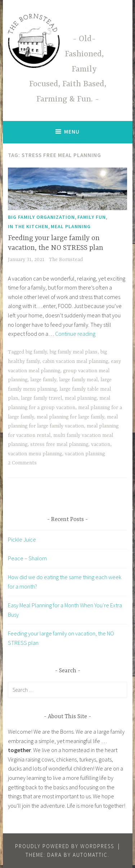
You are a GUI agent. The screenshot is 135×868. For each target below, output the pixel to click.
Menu (72, 132)
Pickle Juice (22, 539)
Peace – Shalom (27, 558)
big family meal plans (74, 352)
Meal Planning (71, 226)
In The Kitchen (28, 226)
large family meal (78, 380)
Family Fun (92, 217)
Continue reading (75, 334)
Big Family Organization (41, 217)
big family (36, 352)
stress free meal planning (59, 444)
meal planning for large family (70, 417)
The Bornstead (66, 260)
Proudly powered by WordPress (65, 846)
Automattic (90, 855)
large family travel (41, 398)
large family (43, 380)
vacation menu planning (35, 454)
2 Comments (22, 463)
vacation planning (85, 454)
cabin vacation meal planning (75, 361)
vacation (101, 444)
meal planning (81, 398)
